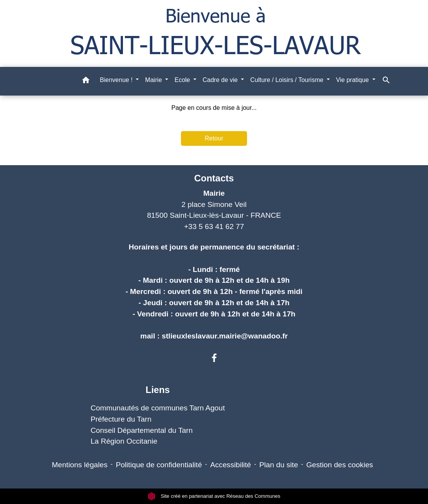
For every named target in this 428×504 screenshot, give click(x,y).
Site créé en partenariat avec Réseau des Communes (214, 496)
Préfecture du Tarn (121, 419)
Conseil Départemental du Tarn (142, 430)
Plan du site (279, 465)
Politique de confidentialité (159, 465)
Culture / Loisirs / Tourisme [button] (288, 80)
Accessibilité (231, 465)
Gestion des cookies (340, 465)
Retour (214, 138)
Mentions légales (80, 465)
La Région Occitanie (124, 441)
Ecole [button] (183, 80)
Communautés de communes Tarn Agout (158, 408)
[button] (86, 81)
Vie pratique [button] (353, 80)
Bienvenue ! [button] (117, 80)
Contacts (214, 178)
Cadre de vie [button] (221, 80)
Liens (158, 390)
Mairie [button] (154, 80)
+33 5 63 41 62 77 (214, 226)
